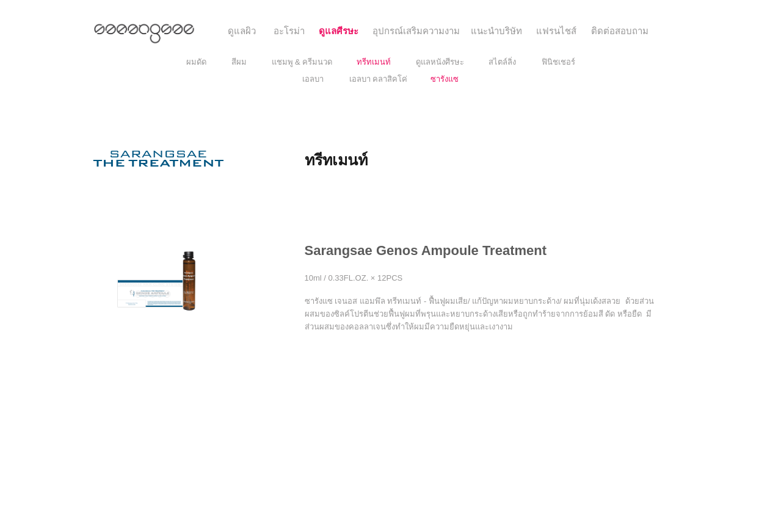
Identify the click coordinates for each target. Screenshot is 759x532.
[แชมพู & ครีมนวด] (302, 62)
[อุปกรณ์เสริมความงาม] (416, 31)
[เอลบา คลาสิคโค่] (379, 79)
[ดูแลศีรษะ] (339, 31)
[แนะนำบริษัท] (496, 31)
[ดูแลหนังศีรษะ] (440, 62)
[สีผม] (239, 62)
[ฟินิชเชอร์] (558, 62)
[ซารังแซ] (445, 79)
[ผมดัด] (197, 62)
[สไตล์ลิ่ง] (502, 62)
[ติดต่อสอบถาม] (620, 31)
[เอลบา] (313, 79)
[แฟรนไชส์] (556, 31)
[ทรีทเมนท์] (374, 62)
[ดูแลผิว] (242, 31)
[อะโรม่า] (289, 31)
